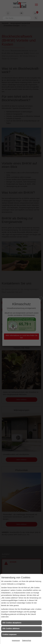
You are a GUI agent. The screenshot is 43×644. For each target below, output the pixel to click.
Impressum (16, 640)
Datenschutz (27, 640)
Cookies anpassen (9, 634)
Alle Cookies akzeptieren (12, 623)
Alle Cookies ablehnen (11, 629)
